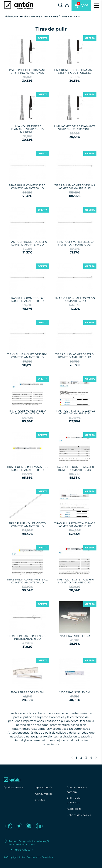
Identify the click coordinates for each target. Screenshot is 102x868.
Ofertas (40, 800)
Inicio (7, 16)
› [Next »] (96, 757)
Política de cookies (79, 815)
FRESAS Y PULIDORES (44, 16)
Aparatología (44, 787)
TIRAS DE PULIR (70, 16)
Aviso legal (74, 809)
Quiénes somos (14, 787)
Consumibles (21, 16)
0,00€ (81, 6)
